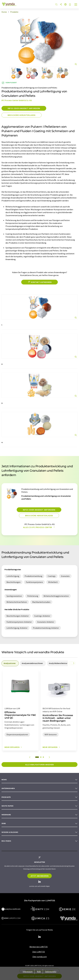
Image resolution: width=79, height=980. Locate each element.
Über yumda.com (40, 957)
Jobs (4, 823)
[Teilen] (61, 5)
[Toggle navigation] (76, 5)
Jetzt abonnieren (39, 876)
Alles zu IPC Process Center (40, 527)
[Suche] (56, 5)
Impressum (28, 971)
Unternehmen (8, 788)
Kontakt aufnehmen (39, 282)
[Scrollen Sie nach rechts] (74, 663)
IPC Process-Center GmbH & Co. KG (17, 100)
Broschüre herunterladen (22, 115)
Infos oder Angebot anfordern (24, 108)
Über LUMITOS (39, 952)
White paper (7, 806)
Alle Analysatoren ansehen (39, 765)
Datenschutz (51, 971)
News (4, 780)
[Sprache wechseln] (65, 5)
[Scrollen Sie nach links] (70, 663)
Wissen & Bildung (10, 832)
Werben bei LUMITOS (39, 947)
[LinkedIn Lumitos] (40, 937)
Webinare (6, 815)
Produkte (6, 797)
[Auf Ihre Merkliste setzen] (70, 5)
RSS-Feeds (6, 841)
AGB (39, 971)
